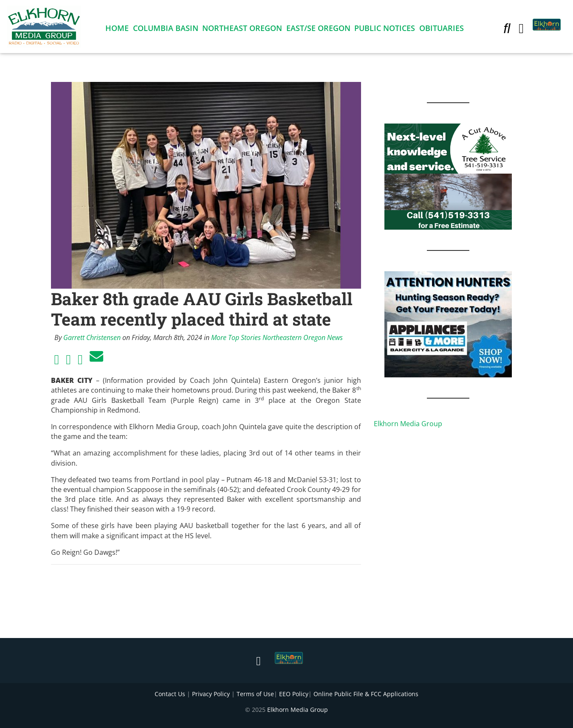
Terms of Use (255, 694)
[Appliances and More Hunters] (448, 323)
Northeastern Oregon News (303, 337)
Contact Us (170, 694)
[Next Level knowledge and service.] (448, 176)
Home (117, 30)
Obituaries (442, 30)
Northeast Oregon (242, 30)
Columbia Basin (166, 30)
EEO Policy (294, 694)
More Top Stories (236, 337)
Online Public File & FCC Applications (366, 694)
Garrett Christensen (92, 337)
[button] (507, 30)
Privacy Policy (211, 694)
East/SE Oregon (318, 30)
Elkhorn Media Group (408, 424)
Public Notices (385, 30)
